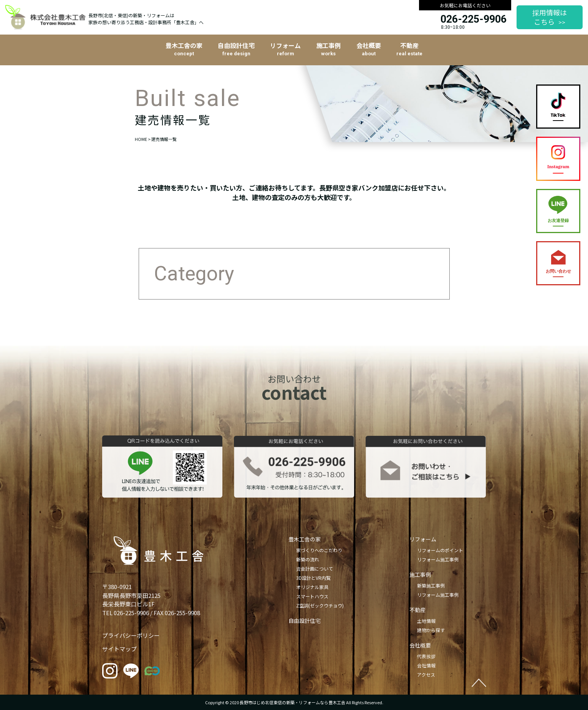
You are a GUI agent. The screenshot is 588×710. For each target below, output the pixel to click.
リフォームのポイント (440, 550)
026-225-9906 (474, 19)
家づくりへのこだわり (319, 550)
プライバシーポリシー (131, 635)
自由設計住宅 (305, 621)
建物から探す (431, 630)
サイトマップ (119, 649)
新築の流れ (308, 559)
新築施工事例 (431, 585)
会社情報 (426, 665)
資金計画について (315, 568)
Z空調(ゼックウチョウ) (320, 605)
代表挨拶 (426, 656)
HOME (141, 139)
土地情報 (426, 621)
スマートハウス (312, 596)
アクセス (426, 674)
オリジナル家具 (312, 587)
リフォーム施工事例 (438, 559)
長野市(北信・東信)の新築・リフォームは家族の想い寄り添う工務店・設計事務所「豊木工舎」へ (146, 19)
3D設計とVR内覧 (313, 578)
